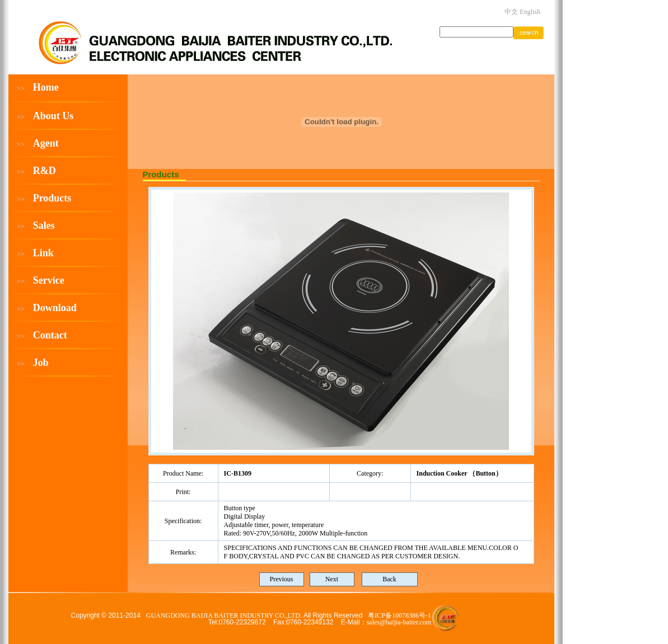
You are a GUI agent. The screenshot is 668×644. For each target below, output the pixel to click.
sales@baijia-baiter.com (399, 622)
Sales (44, 225)
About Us (53, 116)
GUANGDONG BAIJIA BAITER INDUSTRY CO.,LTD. (225, 615)
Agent (46, 143)
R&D (45, 171)
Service (49, 280)
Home (46, 87)
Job (41, 363)
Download (55, 308)
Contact (50, 335)
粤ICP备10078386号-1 (400, 615)
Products (52, 198)
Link (43, 253)
